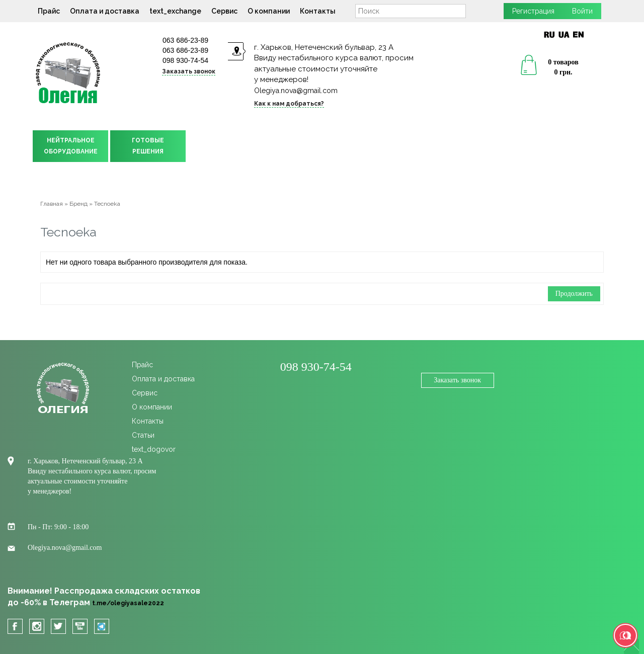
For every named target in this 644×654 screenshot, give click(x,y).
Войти (582, 11)
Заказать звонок (189, 71)
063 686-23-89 (185, 40)
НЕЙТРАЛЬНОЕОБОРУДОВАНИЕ (71, 146)
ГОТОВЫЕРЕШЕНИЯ (148, 146)
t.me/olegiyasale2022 (128, 603)
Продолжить (574, 294)
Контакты (318, 11)
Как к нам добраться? (289, 104)
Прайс (49, 11)
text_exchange (175, 11)
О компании (269, 11)
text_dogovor (154, 449)
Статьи (143, 435)
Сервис (224, 11)
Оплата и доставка (105, 11)
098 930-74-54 (185, 60)
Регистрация (533, 11)
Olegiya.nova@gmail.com (296, 91)
